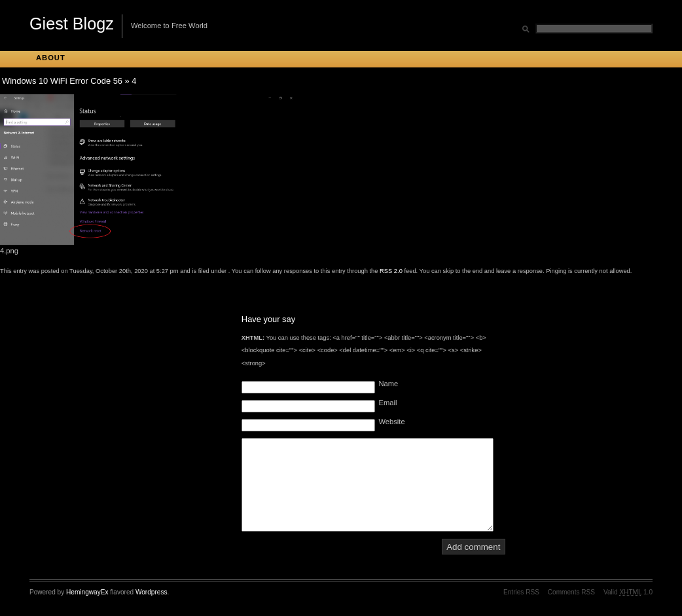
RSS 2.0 (391, 271)
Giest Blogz (72, 24)
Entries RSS (521, 592)
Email (387, 403)
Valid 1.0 (628, 592)
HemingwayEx (87, 592)
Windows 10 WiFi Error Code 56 (62, 81)
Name (388, 384)
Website (391, 422)
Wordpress (152, 592)
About (51, 58)
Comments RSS (571, 592)
